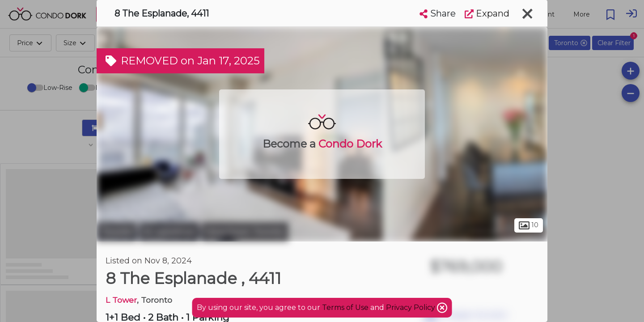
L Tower (121, 300)
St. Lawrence (169, 232)
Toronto (117, 232)
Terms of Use (345, 307)
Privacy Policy (411, 307)
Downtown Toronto (245, 232)
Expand (487, 13)
